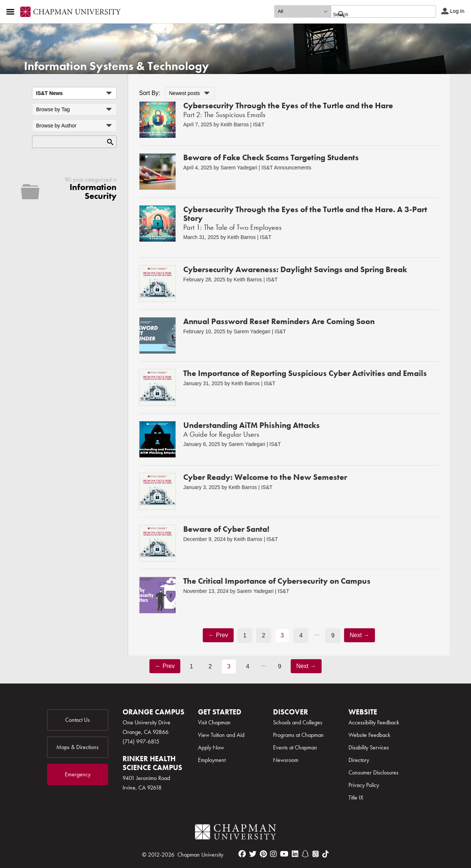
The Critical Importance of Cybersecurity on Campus (277, 581)
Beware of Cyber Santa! (226, 529)
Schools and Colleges (298, 722)
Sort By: (150, 93)
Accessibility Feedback (374, 722)
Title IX (356, 797)
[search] (376, 14)
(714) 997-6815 (141, 742)
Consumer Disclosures (373, 772)
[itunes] (316, 854)
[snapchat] (305, 854)
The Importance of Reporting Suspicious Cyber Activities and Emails (305, 373)
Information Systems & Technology (116, 66)
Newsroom (286, 760)
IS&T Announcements (286, 168)
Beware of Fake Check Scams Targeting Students (271, 157)
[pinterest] (263, 854)
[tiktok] (326, 854)
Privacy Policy (364, 785)
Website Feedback (369, 735)
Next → (359, 635)
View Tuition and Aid (221, 735)
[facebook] (242, 854)
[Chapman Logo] (235, 833)
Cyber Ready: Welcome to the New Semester (265, 477)
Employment (212, 760)
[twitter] (253, 854)
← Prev (218, 635)
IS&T (259, 124)
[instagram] (273, 854)
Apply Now (211, 747)
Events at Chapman (295, 747)
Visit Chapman (214, 722)
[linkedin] (295, 854)
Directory (359, 760)
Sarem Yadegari (239, 168)
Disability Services (369, 747)
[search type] (302, 11)
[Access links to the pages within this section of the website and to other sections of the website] (12, 12)
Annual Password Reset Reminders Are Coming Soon (279, 321)
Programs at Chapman (298, 735)
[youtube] (284, 854)
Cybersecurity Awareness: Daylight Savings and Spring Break (295, 269)
